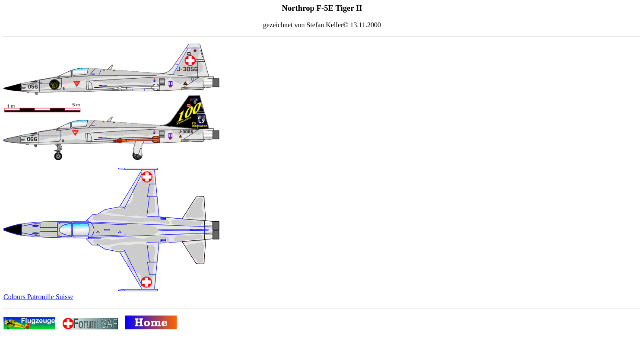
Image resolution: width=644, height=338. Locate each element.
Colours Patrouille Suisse (38, 297)
